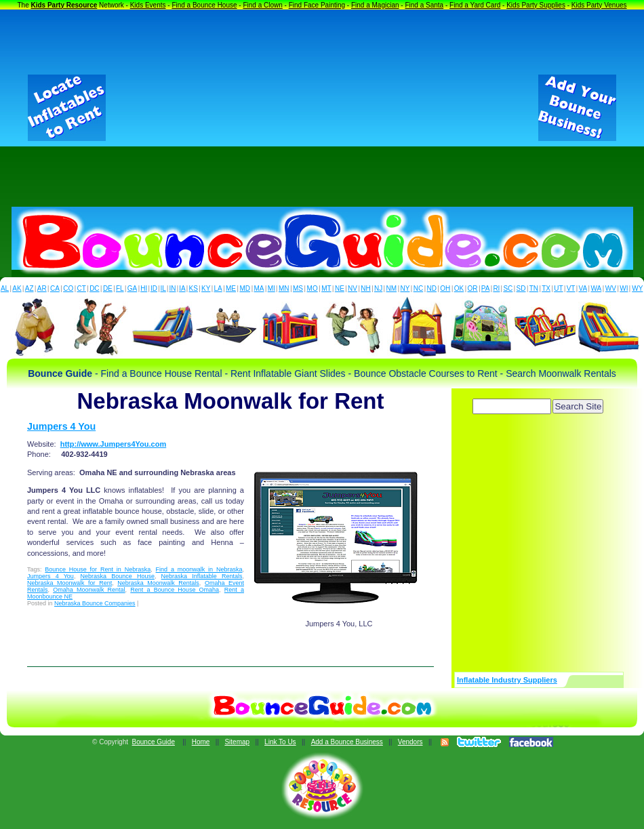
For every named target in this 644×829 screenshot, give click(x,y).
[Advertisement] (322, 108)
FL (120, 288)
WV (611, 288)
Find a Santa (424, 5)
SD (521, 288)
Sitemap (237, 742)
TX (546, 288)
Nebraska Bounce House (118, 576)
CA (55, 288)
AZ (29, 288)
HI (144, 288)
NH (365, 288)
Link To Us (280, 742)
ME (231, 288)
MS (298, 288)
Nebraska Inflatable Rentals (202, 576)
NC (418, 288)
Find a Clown (262, 5)
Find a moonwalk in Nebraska (199, 569)
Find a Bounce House (204, 5)
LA (218, 288)
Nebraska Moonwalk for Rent (69, 583)
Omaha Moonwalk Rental (89, 590)
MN (284, 288)
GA (132, 288)
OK (459, 288)
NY (405, 288)
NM (392, 288)
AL (5, 288)
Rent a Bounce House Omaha (175, 590)
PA (486, 288)
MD (245, 288)
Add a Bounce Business (347, 742)
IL (163, 288)
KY (206, 288)
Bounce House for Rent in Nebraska (98, 569)
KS (194, 288)
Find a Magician (375, 5)
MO (313, 288)
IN (172, 288)
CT (82, 288)
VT (571, 288)
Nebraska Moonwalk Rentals (158, 583)
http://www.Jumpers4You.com (113, 444)
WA (597, 288)
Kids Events (148, 5)
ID (154, 288)
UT (558, 288)
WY (637, 288)
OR (473, 288)
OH (445, 288)
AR (42, 288)
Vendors (410, 742)
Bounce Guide (154, 742)
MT (326, 288)
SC (508, 288)
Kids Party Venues (599, 5)
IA (182, 288)
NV (353, 288)
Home (201, 742)
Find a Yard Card (475, 5)
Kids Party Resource (64, 5)
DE (108, 288)
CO (68, 288)
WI (624, 288)
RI (496, 288)
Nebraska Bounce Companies (95, 603)
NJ (378, 288)
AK (17, 288)
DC (94, 288)
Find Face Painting (317, 5)
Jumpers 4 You (61, 426)
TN (534, 288)
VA (583, 288)
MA (259, 288)
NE (340, 288)
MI (271, 288)
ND (432, 288)
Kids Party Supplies (536, 5)
